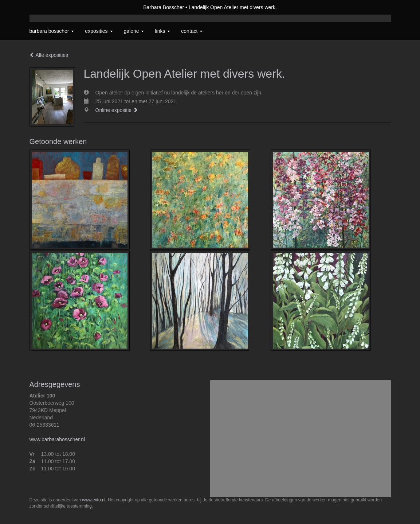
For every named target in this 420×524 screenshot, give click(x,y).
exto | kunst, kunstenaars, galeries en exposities (50, 7)
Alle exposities (49, 55)
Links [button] (162, 31)
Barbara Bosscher (164, 7)
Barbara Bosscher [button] (52, 31)
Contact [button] (192, 31)
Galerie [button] (134, 31)
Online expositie (117, 110)
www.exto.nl (94, 500)
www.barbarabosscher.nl (57, 439)
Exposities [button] (99, 31)
